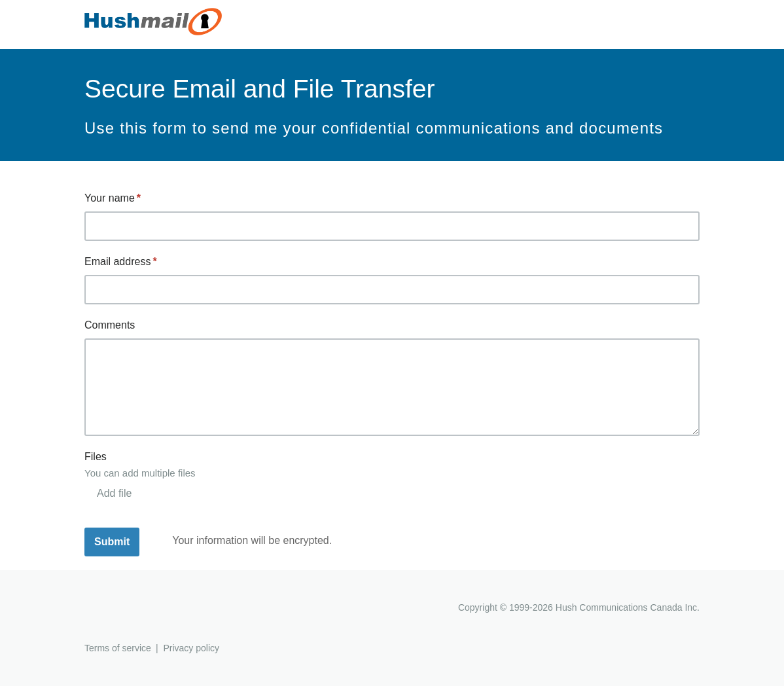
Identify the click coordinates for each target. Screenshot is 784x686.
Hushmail (135, 609)
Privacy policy (191, 648)
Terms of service (118, 648)
